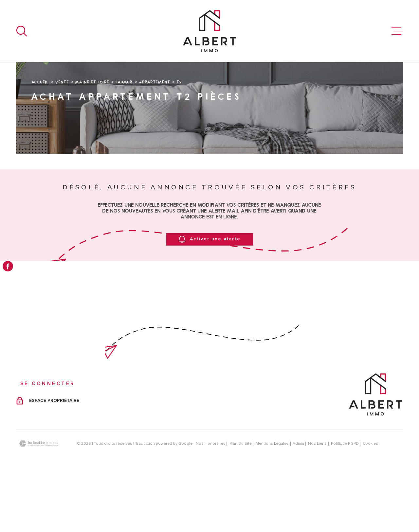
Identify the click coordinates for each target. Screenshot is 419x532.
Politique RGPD (345, 503)
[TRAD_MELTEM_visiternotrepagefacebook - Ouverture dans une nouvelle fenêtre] (8, 266)
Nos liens (317, 503)
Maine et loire (92, 141)
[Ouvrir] (22, 31)
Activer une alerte (210, 298)
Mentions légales (272, 503)
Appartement (155, 141)
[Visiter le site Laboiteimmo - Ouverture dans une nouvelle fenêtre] (39, 503)
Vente (62, 141)
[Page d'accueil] (209, 31)
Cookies (370, 503)
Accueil (40, 141)
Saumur (124, 141)
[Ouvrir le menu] (397, 31)
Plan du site (241, 503)
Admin (298, 503)
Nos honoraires (211, 503)
